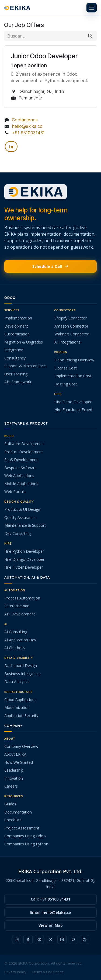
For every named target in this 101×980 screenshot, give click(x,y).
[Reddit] (85, 939)
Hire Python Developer (24, 551)
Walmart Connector (72, 334)
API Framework (18, 382)
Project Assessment (22, 828)
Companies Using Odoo (25, 836)
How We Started (19, 762)
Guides (10, 804)
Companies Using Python (26, 844)
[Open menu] (92, 8)
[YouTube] (39, 939)
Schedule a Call (50, 266)
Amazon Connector (71, 326)
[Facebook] (28, 939)
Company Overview (21, 746)
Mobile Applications (21, 484)
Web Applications (19, 476)
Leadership (14, 770)
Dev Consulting (18, 533)
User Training (16, 374)
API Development (20, 614)
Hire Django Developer (24, 559)
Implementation (18, 318)
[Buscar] (90, 36)
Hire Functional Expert (74, 410)
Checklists (13, 820)
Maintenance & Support (25, 525)
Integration (14, 350)
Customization (17, 334)
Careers (11, 786)
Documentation (18, 812)
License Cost (66, 368)
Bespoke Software (20, 468)
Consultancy (15, 358)
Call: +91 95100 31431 (50, 899)
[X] (51, 939)
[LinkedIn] (11, 147)
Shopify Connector (71, 318)
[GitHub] (73, 939)
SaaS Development (21, 460)
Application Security (21, 716)
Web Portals (15, 491)
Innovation (14, 778)
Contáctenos (25, 120)
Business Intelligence (22, 674)
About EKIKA (15, 754)
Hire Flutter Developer (24, 567)
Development (16, 326)
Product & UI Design (22, 509)
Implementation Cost (73, 376)
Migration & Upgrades (24, 342)
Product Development (24, 452)
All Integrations (67, 342)
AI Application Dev (20, 640)
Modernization (17, 707)
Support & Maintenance (25, 366)
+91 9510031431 (28, 133)
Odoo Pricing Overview (74, 360)
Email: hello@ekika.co (51, 912)
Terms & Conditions (48, 972)
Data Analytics (17, 681)
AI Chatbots (15, 648)
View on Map (51, 925)
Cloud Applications (20, 700)
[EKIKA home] (50, 8)
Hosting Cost (66, 384)
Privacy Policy (15, 972)
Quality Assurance (20, 517)
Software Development (25, 444)
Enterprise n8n (17, 606)
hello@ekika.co (27, 126)
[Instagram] (17, 939)
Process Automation (22, 598)
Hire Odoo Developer (73, 402)
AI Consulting (16, 632)
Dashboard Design (21, 666)
